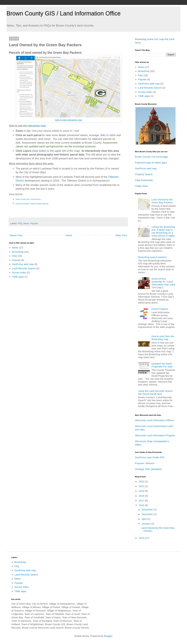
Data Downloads (144, 180)
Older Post (121, 235)
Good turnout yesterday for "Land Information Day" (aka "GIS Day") (163, 283)
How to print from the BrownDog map (163, 338)
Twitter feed (141, 186)
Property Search (144, 174)
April (144, 519)
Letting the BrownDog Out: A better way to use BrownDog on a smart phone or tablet (163, 231)
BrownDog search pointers (152, 257)
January (146, 524)
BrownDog (18, 252)
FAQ (20, 223)
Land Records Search (24, 268)
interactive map (37, 126)
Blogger (108, 636)
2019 (142, 491)
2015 (142, 538)
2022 (142, 486)
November (148, 514)
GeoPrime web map (23, 264)
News (26, 223)
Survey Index (19, 272)
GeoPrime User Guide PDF (150, 457)
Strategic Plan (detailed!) (148, 469)
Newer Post (16, 235)
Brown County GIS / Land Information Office (64, 13)
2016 (142, 505)
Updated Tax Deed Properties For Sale (162, 365)
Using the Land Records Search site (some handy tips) (155, 392)
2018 (142, 496)
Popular (34, 223)
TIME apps (18, 277)
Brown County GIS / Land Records (28, 199)
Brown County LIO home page (151, 157)
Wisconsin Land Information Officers (155, 420)
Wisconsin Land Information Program (155, 435)
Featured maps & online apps (151, 163)
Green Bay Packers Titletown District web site (32, 204)
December (148, 509)
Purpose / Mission (145, 463)
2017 (142, 501)
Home (69, 235)
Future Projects (160, 309)
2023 (142, 481)
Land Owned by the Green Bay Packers (162, 201)
